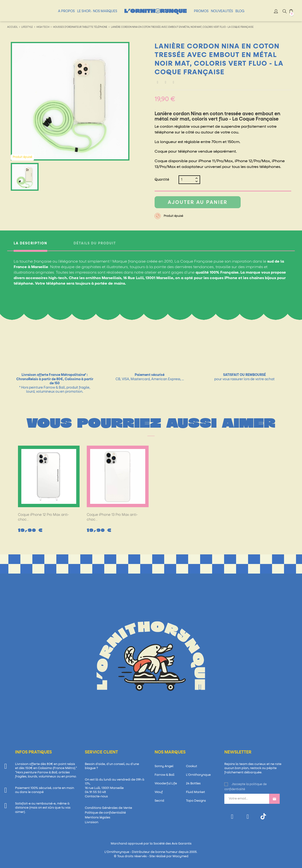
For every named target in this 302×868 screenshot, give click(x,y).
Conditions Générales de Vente (108, 808)
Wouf (159, 792)
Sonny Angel (164, 766)
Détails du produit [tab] (95, 243)
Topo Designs (196, 801)
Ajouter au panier (198, 202)
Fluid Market (195, 792)
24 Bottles (193, 784)
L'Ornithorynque (198, 775)
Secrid (159, 801)
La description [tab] (30, 243)
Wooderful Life (166, 784)
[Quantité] (187, 180)
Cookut (192, 766)
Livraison (92, 822)
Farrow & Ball (164, 775)
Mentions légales (98, 818)
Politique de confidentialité (105, 813)
